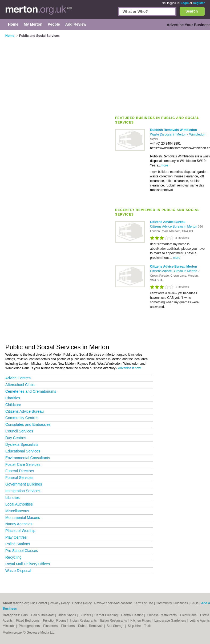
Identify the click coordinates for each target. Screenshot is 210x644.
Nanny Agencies (19, 524)
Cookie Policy (82, 603)
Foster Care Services (23, 464)
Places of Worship (20, 531)
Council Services (19, 431)
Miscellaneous (17, 511)
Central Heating (133, 615)
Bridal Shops (67, 615)
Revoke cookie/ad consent (113, 603)
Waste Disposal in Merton (169, 134)
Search (192, 11)
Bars (25, 615)
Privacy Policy (60, 603)
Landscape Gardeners (171, 621)
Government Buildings (24, 484)
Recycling (13, 557)
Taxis (148, 626)
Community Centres (22, 418)
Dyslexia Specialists (22, 444)
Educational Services (23, 451)
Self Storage (116, 626)
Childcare (13, 405)
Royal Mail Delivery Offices (28, 564)
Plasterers (51, 626)
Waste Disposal (18, 571)
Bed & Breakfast (43, 615)
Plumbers (68, 626)
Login (185, 3)
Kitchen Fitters (141, 621)
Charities (13, 398)
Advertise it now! (130, 368)
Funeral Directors (20, 471)
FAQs (195, 603)
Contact (41, 603)
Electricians (189, 615)
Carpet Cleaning (107, 615)
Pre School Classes (22, 551)
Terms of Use (144, 603)
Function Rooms (55, 621)
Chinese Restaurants (162, 615)
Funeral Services (19, 478)
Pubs (82, 626)
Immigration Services (23, 491)
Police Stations (18, 544)
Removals (97, 626)
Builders (86, 615)
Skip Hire (135, 626)
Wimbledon (197, 134)
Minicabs (9, 626)
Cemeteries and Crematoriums (31, 391)
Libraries (13, 498)
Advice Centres (18, 378)
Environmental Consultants (28, 458)
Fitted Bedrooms (28, 621)
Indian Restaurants (84, 621)
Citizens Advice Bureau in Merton (174, 226)
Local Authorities (19, 504)
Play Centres (16, 537)
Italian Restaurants (114, 621)
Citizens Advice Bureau (25, 411)
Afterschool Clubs (20, 385)
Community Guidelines (172, 603)
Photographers (30, 626)
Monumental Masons (23, 518)
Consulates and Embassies (28, 424)
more (164, 165)
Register (199, 3)
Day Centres (16, 438)
